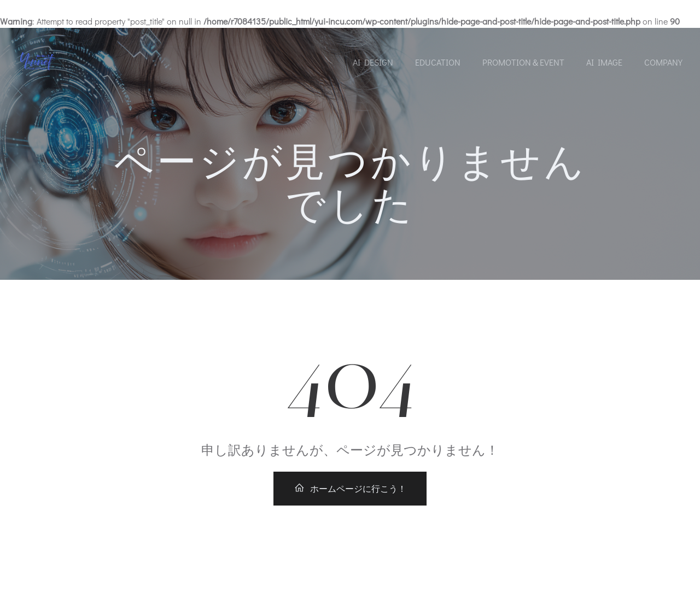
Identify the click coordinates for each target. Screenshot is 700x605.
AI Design (373, 62)
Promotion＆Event (523, 62)
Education (438, 62)
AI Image (604, 62)
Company (663, 62)
